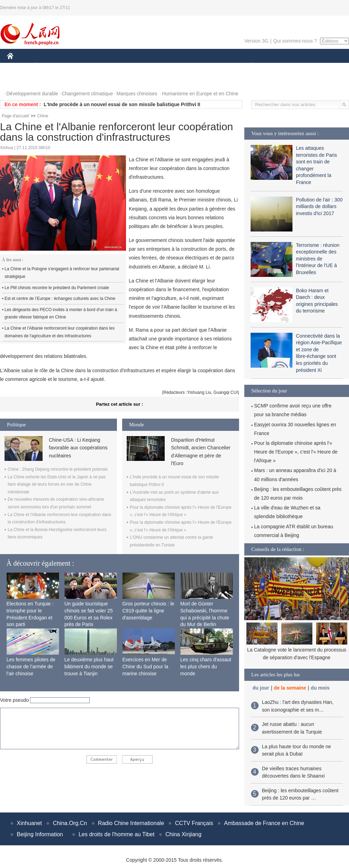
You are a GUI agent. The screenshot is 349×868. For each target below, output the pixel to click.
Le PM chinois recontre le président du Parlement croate (57, 288)
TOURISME (306, 66)
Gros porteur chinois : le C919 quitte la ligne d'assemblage (148, 610)
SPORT (276, 66)
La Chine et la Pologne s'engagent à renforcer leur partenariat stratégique (62, 273)
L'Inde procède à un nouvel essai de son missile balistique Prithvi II (122, 104)
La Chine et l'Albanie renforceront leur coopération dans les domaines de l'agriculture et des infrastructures (60, 332)
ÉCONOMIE (49, 66)
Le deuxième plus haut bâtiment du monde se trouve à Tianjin (89, 666)
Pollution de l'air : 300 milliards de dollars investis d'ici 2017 (319, 207)
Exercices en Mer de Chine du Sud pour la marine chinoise (146, 666)
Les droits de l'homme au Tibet (116, 834)
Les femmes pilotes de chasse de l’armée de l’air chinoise (31, 666)
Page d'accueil (15, 116)
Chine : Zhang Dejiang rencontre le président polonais (58, 469)
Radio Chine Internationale (131, 823)
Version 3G (256, 41)
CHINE (19, 66)
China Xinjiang (183, 834)
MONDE (81, 66)
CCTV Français (194, 823)
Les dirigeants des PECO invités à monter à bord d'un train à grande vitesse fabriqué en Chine (61, 314)
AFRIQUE (110, 66)
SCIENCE (141, 66)
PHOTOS (21, 80)
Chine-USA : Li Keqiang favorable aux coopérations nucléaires (78, 448)
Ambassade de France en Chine (264, 823)
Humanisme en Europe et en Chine (200, 94)
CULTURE (172, 66)
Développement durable (32, 94)
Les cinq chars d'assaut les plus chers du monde (206, 666)
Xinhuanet (29, 823)
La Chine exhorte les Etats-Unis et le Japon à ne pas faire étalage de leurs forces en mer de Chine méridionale (57, 484)
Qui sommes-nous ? (295, 41)
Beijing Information (40, 834)
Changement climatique (87, 94)
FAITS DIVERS (210, 66)
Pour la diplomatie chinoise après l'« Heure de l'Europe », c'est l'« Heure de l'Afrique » (296, 452)
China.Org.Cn (70, 823)
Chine (43, 116)
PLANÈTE (248, 66)
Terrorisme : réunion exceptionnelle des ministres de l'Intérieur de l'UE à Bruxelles (318, 259)
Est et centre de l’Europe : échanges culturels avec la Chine (60, 299)
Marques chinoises (137, 94)
